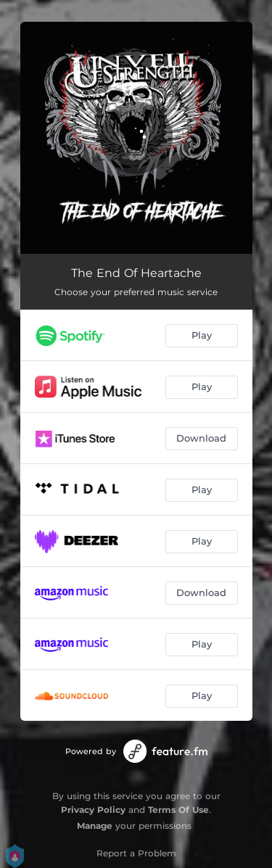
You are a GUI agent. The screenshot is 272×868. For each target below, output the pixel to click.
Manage (95, 826)
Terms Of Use (178, 810)
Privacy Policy (93, 810)
